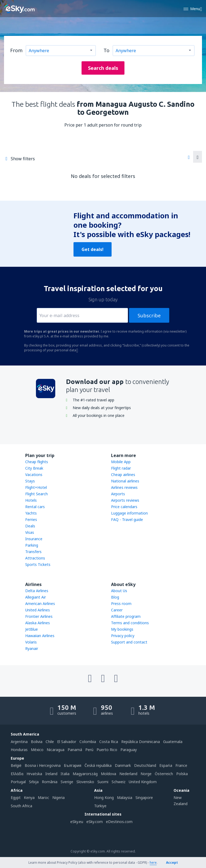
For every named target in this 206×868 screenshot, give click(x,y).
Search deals (103, 68)
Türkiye (100, 806)
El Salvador (67, 742)
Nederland (128, 774)
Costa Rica (109, 742)
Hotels (31, 500)
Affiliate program (126, 616)
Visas (30, 532)
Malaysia (125, 797)
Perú (89, 750)
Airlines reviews (124, 487)
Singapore (144, 797)
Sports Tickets (38, 564)
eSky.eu (77, 822)
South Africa (21, 806)
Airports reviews (125, 500)
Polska (182, 774)
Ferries (31, 519)
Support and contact (129, 642)
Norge (146, 774)
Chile (50, 742)
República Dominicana (141, 742)
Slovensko (85, 782)
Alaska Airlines (38, 623)
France (181, 765)
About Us (119, 591)
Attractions (35, 558)
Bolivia (37, 742)
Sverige (67, 782)
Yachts (31, 513)
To (106, 50)
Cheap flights (37, 462)
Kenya (29, 797)
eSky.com (95, 822)
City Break (34, 468)
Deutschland (145, 765)
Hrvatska (34, 774)
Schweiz (119, 782)
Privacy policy (123, 636)
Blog (115, 597)
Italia (65, 774)
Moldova (108, 774)
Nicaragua (56, 750)
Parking (32, 545)
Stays (30, 481)
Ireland (51, 774)
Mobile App (121, 462)
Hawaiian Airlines (40, 636)
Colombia (88, 742)
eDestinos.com (119, 822)
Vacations (34, 475)
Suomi (103, 782)
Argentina (19, 742)
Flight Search (36, 494)
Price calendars (124, 507)
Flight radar (121, 468)
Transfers (33, 552)
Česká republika (98, 765)
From (16, 50)
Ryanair (32, 648)
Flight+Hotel (36, 487)
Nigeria (58, 797)
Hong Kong (104, 797)
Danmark (123, 765)
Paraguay (129, 750)
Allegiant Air (36, 597)
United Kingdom (143, 782)
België (16, 765)
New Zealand (181, 800)
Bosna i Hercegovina (43, 765)
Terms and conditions (130, 623)
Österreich (164, 774)
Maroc (43, 797)
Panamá (75, 750)
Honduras (19, 750)
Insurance (34, 539)
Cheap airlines (123, 475)
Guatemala (173, 742)
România (50, 782)
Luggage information (129, 513)
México (37, 750)
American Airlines (40, 604)
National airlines (125, 481)
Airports (118, 494)
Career (117, 610)
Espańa (166, 765)
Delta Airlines (37, 591)
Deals (30, 526)
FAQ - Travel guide (127, 519)
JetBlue (32, 629)
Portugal (18, 782)
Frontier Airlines (39, 616)
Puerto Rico (107, 750)
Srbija (34, 782)
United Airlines (38, 610)
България (73, 765)
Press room (121, 604)
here (153, 863)
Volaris (31, 642)
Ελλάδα (17, 774)
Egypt (16, 797)
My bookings (122, 629)
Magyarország (85, 774)
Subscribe (149, 315)
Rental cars (35, 507)
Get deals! (93, 249)
